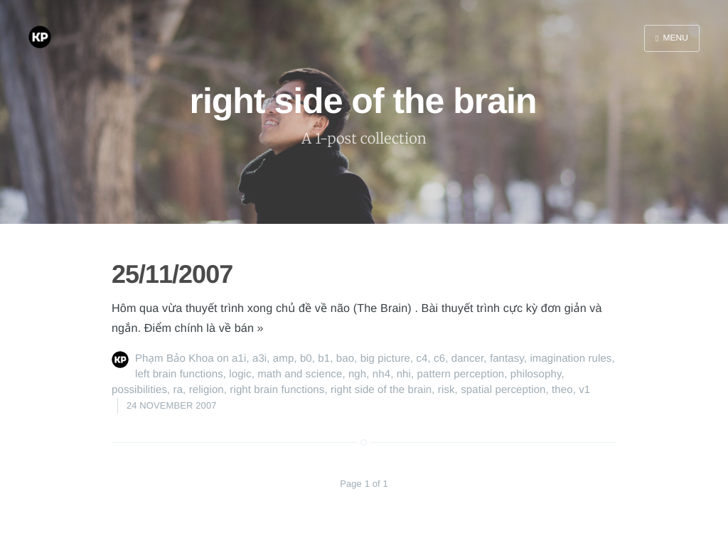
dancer (468, 359)
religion (207, 390)
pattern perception (461, 374)
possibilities (139, 390)
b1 (324, 359)
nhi (404, 374)
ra (178, 390)
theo (562, 390)
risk (446, 390)
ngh (357, 374)
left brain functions (179, 374)
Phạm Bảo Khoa (175, 359)
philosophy (536, 374)
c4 (422, 359)
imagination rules (571, 359)
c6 (439, 359)
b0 (306, 359)
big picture (385, 359)
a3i (259, 359)
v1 (584, 390)
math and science (300, 374)
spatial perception (503, 390)
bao (345, 359)
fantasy (507, 359)
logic (240, 374)
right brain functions (277, 390)
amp (283, 359)
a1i (239, 359)
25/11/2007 (172, 274)
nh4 (381, 374)
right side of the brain (381, 390)
